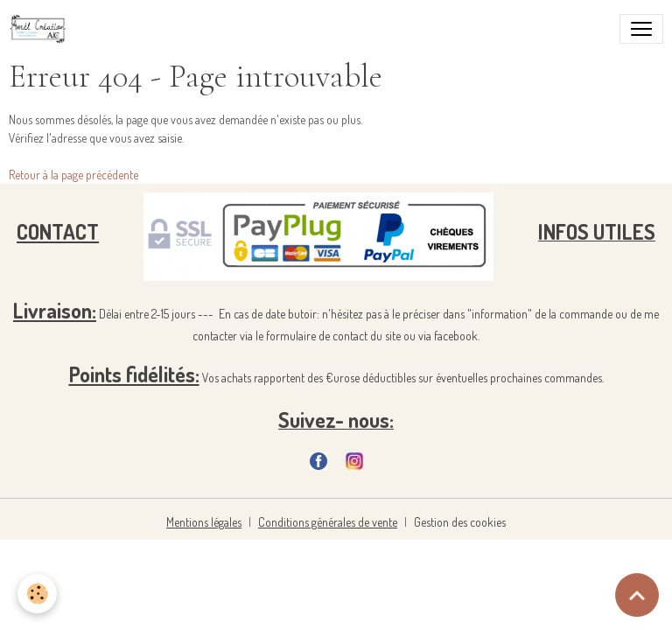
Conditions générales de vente (328, 522)
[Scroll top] (637, 595)
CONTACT (58, 231)
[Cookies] (37, 594)
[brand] (42, 29)
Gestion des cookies (460, 522)
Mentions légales (204, 522)
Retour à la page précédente (73, 175)
